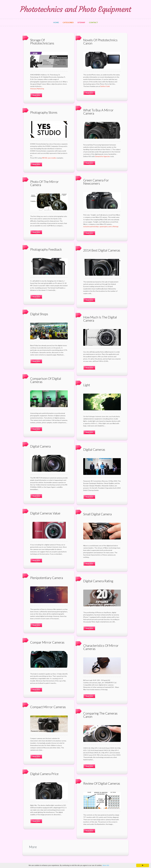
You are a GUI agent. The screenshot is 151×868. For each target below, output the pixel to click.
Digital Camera (40, 446)
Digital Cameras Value (45, 513)
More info (106, 865)
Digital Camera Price (44, 774)
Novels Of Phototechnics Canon (100, 42)
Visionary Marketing (37, 89)
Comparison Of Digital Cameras (46, 380)
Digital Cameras (94, 449)
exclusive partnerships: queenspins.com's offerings (101, 226)
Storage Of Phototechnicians (42, 42)
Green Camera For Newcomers (96, 182)
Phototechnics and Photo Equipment (76, 9)
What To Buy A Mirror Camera (98, 112)
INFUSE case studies (49, 158)
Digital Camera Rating (98, 581)
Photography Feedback (46, 249)
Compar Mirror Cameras (47, 642)
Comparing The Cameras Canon (100, 715)
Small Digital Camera (97, 514)
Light (87, 385)
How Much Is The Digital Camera (100, 319)
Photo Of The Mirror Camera (44, 183)
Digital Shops (39, 314)
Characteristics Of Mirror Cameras (101, 647)
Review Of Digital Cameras (102, 783)
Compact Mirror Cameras (48, 707)
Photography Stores (44, 112)
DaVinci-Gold (105, 86)
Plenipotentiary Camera (47, 578)
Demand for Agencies (103, 156)
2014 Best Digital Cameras (102, 250)
